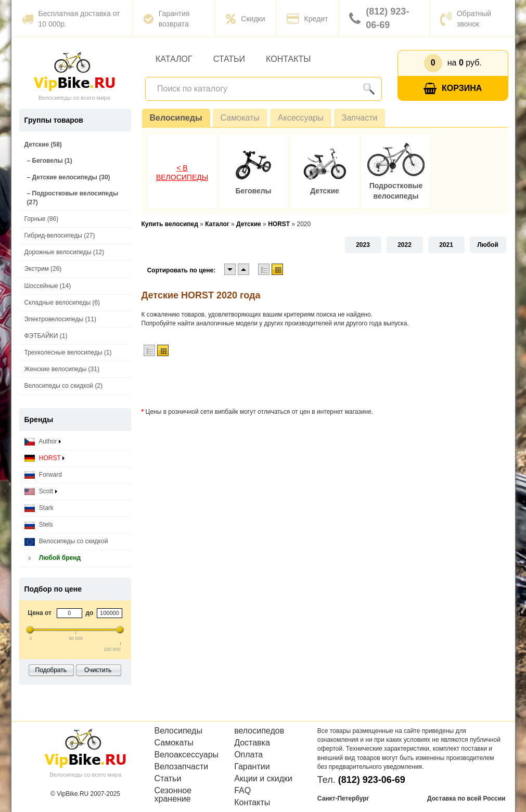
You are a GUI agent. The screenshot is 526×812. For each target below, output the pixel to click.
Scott (41, 492)
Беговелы (253, 191)
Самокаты (240, 118)
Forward (43, 475)
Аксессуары (301, 118)
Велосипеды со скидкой (66, 541)
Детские (325, 191)
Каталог (174, 59)
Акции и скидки (263, 779)
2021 (446, 245)
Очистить (98, 670)
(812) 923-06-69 (379, 18)
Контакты (288, 59)
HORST (44, 458)
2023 (363, 245)
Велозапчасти (182, 767)
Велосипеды (176, 118)
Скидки (245, 19)
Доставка (252, 743)
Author (43, 442)
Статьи (229, 59)
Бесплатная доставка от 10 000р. (71, 19)
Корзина (453, 89)
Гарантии (252, 767)
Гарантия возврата (167, 19)
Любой (488, 245)
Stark (39, 508)
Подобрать (51, 670)
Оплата (248, 755)
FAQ (242, 791)
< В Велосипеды (182, 173)
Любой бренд (53, 558)
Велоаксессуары (187, 755)
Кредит (307, 19)
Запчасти (360, 118)
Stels (39, 525)
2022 (405, 245)
